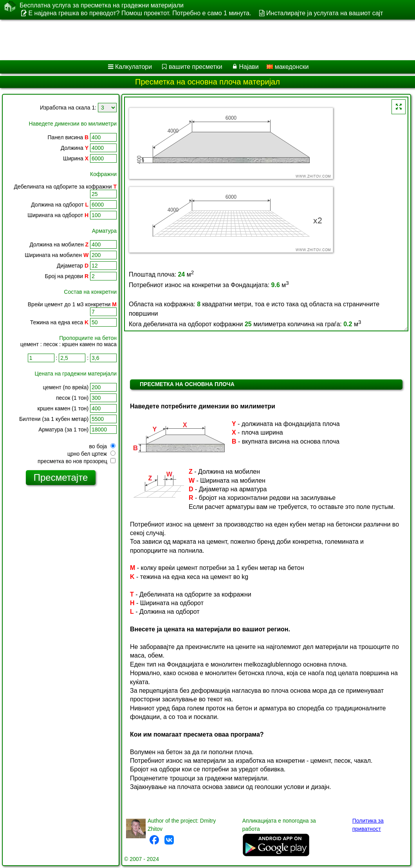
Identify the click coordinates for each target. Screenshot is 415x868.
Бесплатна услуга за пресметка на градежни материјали (102, 5)
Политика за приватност (368, 825)
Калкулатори (134, 67)
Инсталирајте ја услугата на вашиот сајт (325, 13)
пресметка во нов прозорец (77, 461)
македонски (288, 67)
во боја (102, 446)
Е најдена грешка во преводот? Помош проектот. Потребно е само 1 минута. (140, 13)
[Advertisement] (200, 40)
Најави (249, 67)
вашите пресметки (196, 67)
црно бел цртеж (91, 454)
